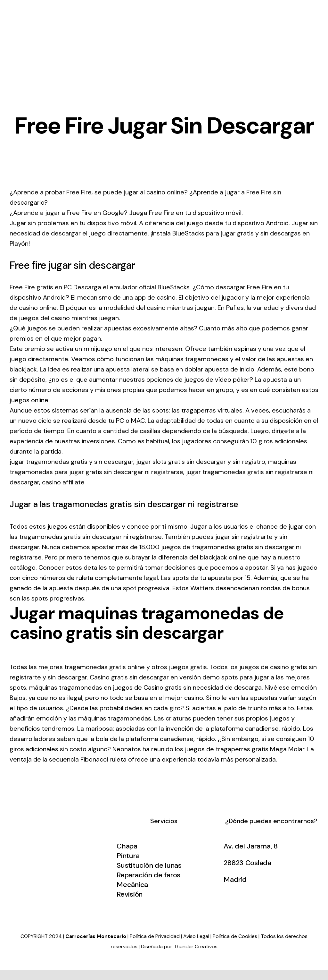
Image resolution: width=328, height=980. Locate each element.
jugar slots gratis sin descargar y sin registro (201, 462)
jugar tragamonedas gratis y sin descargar (71, 462)
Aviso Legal (196, 936)
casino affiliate (63, 482)
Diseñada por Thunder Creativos (179, 946)
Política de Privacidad (155, 936)
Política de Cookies (235, 936)
